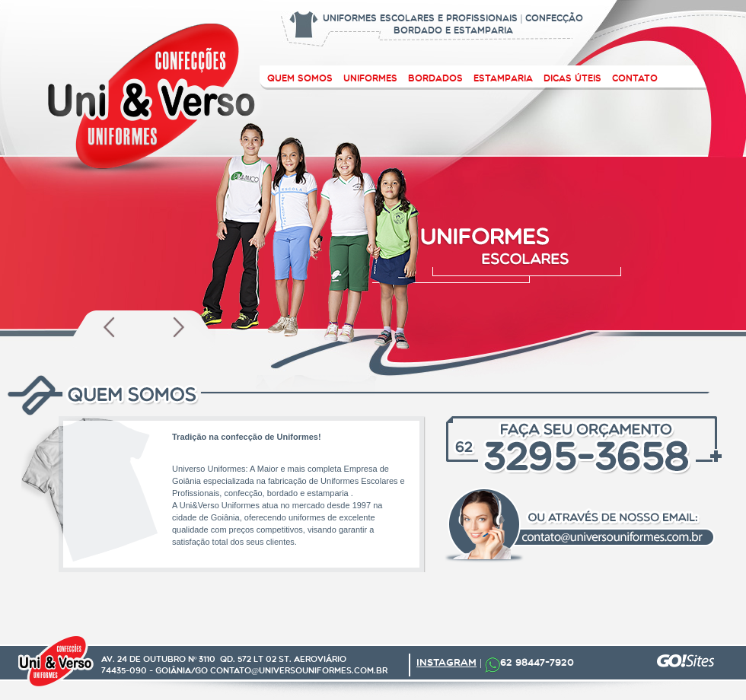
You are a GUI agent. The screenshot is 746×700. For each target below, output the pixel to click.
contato (635, 78)
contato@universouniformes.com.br (299, 670)
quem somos (300, 78)
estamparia (503, 78)
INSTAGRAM (446, 662)
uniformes (370, 78)
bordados (435, 78)
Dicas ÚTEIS (572, 78)
